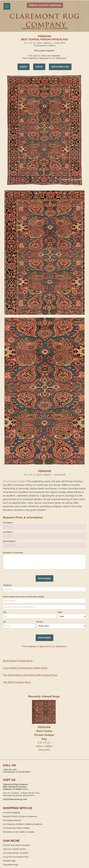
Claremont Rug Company (45, 20)
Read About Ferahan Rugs (18, 661)
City (5, 612)
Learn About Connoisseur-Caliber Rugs (25, 668)
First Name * (8, 523)
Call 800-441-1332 (31, 28)
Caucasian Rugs (11, 865)
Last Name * (8, 532)
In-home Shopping (11, 813)
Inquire (24, 67)
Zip (4, 622)
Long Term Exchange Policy (16, 857)
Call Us (39, 67)
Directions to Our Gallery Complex (19, 832)
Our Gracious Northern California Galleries (23, 824)
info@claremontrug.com (15, 799)
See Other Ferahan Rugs (17, 682)
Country (40, 622)
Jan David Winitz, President (16, 853)
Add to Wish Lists (60, 67)
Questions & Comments (13, 553)
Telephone (7, 585)
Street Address (23, 597)
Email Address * (10, 541)
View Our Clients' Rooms (14, 849)
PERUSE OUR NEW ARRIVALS (45, 6)
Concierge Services (12, 820)
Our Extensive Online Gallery (16, 828)
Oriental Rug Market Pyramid (16, 845)
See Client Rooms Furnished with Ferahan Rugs (30, 675)
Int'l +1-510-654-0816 (56, 28)
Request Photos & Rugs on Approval (20, 816)
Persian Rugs (9, 861)
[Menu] (7, 6)
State (60, 612)
